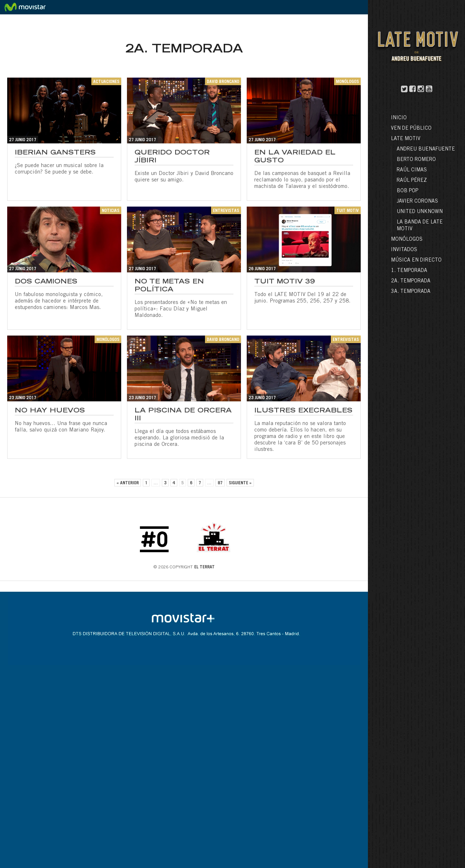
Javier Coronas (417, 202)
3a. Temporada (411, 292)
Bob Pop (407, 191)
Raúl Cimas (412, 170)
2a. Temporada (411, 281)
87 (220, 483)
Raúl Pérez (412, 181)
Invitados (404, 250)
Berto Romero (416, 160)
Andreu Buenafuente (426, 149)
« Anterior (128, 483)
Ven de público (411, 129)
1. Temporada (409, 271)
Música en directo (416, 260)
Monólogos (407, 240)
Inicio (399, 118)
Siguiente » (240, 483)
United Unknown (420, 212)
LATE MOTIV (406, 139)
